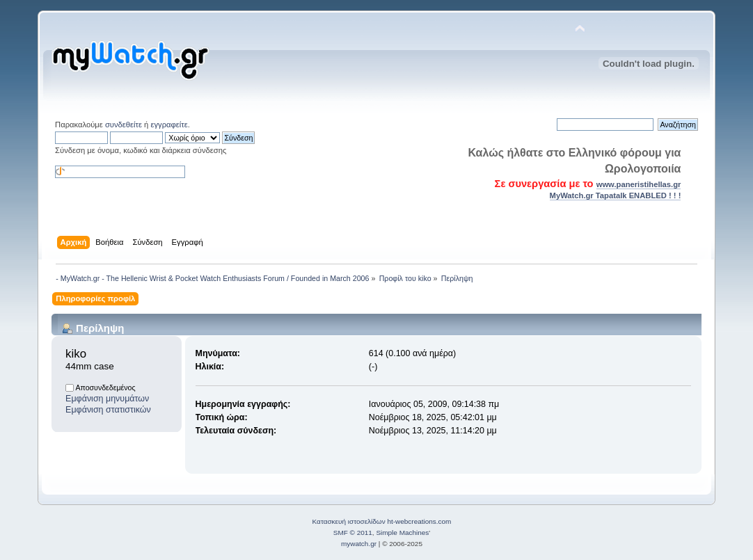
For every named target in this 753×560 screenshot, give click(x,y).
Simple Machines (402, 533)
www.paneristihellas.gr (639, 184)
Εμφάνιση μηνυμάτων (107, 399)
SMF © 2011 (353, 533)
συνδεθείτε (124, 125)
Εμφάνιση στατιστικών (108, 410)
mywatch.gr (359, 544)
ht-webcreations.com (419, 521)
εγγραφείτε (169, 125)
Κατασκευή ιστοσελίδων (349, 521)
